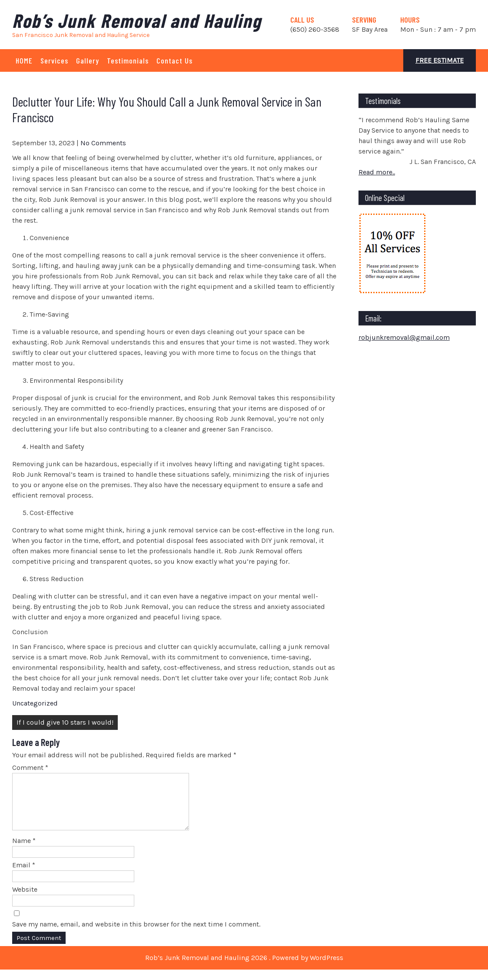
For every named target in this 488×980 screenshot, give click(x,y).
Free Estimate (440, 60)
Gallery (88, 60)
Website (25, 900)
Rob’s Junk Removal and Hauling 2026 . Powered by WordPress (244, 968)
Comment (30, 768)
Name (24, 851)
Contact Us (174, 60)
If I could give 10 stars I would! (65, 722)
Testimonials (128, 60)
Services (54, 60)
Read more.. (377, 172)
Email (24, 875)
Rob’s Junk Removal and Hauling (137, 20)
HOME (24, 60)
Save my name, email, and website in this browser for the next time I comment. (136, 935)
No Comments (103, 143)
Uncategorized (35, 703)
